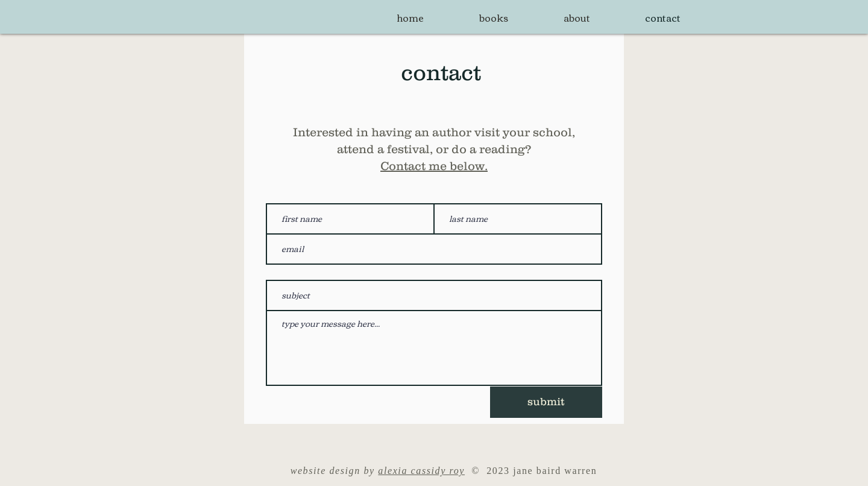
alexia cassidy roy (421, 471)
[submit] (546, 402)
